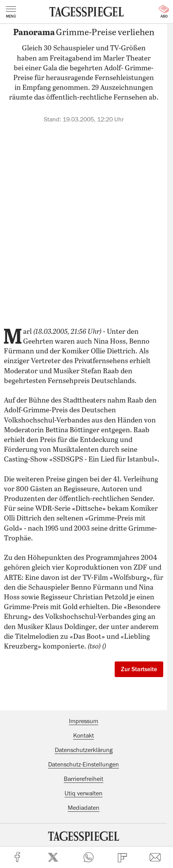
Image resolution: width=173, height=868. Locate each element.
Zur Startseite (139, 669)
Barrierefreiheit (84, 779)
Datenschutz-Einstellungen (84, 765)
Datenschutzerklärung (84, 750)
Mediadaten (84, 808)
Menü (11, 12)
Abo (164, 12)
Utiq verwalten (84, 793)
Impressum (84, 721)
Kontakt (84, 736)
